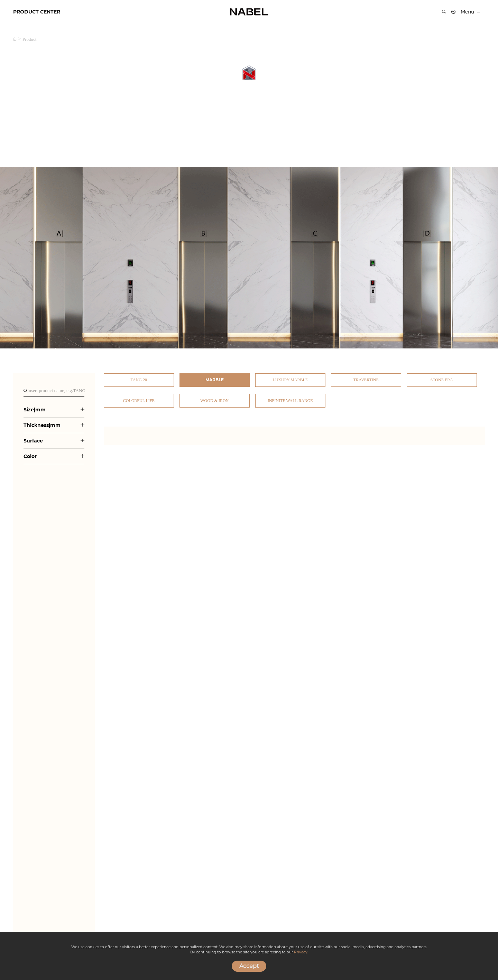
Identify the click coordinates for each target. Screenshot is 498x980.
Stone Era (442, 380)
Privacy (301, 952)
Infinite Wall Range (290, 401)
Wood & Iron (214, 401)
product (29, 39)
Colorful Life (139, 401)
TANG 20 (139, 380)
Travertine (366, 380)
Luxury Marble (290, 380)
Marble (215, 380)
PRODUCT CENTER (37, 12)
